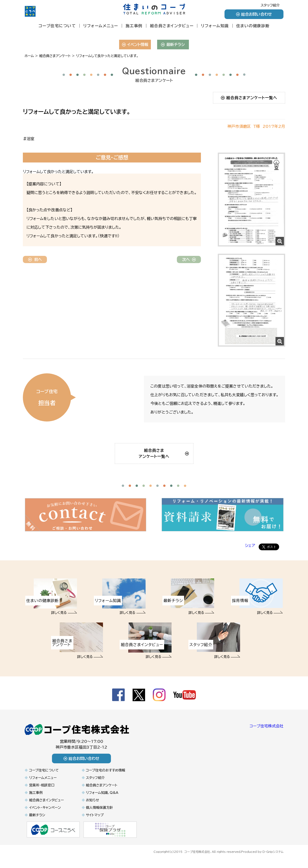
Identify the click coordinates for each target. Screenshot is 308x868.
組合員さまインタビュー (172, 26)
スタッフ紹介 (270, 5)
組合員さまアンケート (102, 792)
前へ (35, 259)
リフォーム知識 (215, 26)
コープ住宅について (57, 26)
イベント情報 (135, 45)
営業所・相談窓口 (42, 792)
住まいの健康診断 (253, 26)
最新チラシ (173, 45)
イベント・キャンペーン (45, 814)
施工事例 (134, 26)
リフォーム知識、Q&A (102, 799)
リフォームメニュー (101, 26)
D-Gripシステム (273, 858)
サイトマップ (95, 822)
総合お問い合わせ (254, 14)
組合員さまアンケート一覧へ (249, 98)
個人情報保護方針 (99, 814)
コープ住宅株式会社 (266, 733)
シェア (250, 552)
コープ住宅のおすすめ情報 (106, 777)
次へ (189, 259)
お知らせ (93, 807)
